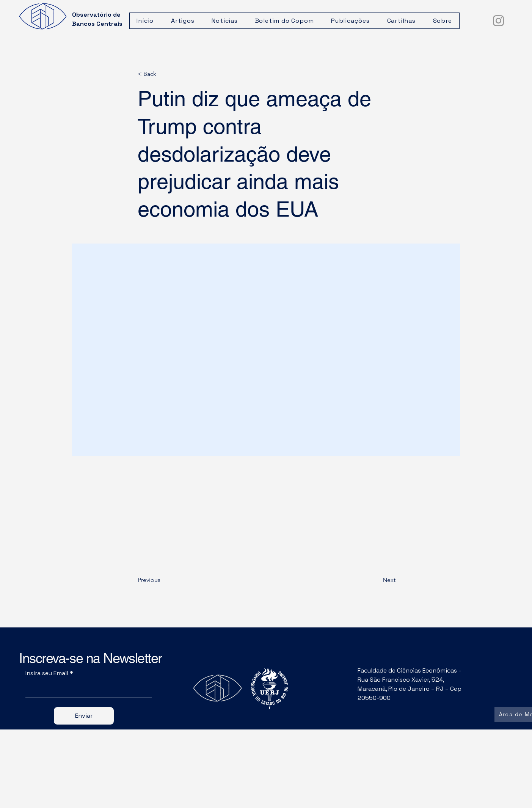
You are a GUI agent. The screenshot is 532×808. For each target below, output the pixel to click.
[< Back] (163, 74)
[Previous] (163, 580)
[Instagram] (498, 21)
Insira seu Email (47, 673)
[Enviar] (84, 716)
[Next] (377, 580)
